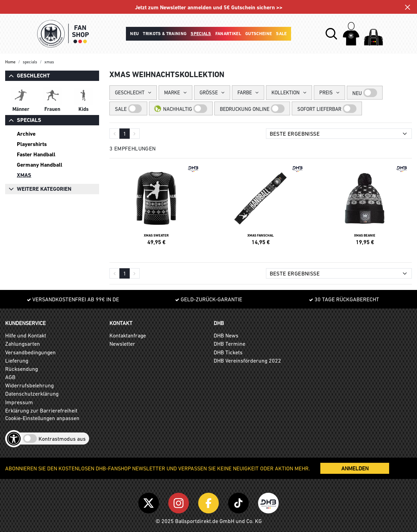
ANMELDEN (355, 468)
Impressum (19, 402)
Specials (201, 34)
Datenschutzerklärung (32, 394)
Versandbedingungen (30, 352)
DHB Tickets (228, 352)
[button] (331, 34)
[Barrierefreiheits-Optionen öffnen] (14, 439)
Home (10, 62)
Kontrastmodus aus (62, 439)
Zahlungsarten (23, 344)
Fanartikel (228, 34)
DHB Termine (229, 344)
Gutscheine (259, 34)
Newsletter (122, 344)
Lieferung (17, 361)
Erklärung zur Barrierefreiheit (41, 410)
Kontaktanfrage (128, 335)
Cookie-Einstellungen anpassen (42, 418)
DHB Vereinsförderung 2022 (247, 361)
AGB (10, 377)
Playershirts (32, 144)
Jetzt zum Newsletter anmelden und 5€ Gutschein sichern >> (209, 7)
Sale (281, 34)
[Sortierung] (339, 134)
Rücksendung (22, 369)
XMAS (24, 175)
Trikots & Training (165, 34)
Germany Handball (40, 165)
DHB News (226, 335)
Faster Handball (36, 154)
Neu (134, 34)
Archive (26, 134)
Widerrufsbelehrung (29, 385)
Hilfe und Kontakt (26, 335)
